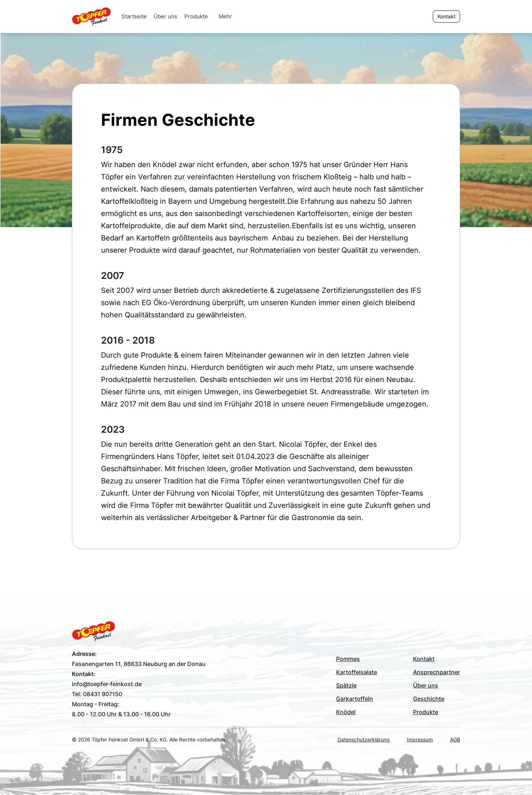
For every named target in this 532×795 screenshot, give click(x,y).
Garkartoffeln (355, 699)
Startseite (134, 16)
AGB (455, 739)
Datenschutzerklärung (364, 739)
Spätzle (346, 685)
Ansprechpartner (437, 672)
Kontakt (424, 659)
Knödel (346, 712)
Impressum (420, 739)
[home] (95, 17)
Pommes (348, 659)
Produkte (196, 16)
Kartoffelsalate (357, 672)
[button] (225, 17)
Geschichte (429, 699)
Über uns (166, 16)
